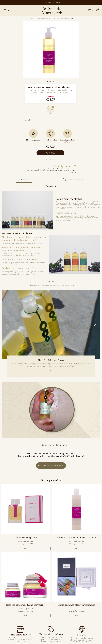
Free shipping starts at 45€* (51, 2)
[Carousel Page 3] (53, 81)
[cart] (97, 11)
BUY (26, 548)
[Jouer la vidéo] (51, 410)
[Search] (9, 10)
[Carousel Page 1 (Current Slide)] (47, 81)
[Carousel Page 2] (50, 81)
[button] (89, 10)
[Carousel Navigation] (51, 324)
